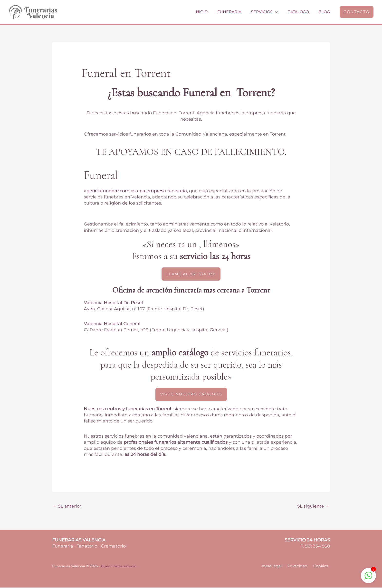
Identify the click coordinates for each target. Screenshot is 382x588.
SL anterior (67, 506)
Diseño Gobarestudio (119, 567)
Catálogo (301, 12)
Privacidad (300, 567)
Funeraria (236, 12)
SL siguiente (313, 506)
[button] (357, 12)
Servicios (267, 12)
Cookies (322, 567)
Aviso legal (276, 567)
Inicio (210, 12)
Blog (325, 12)
